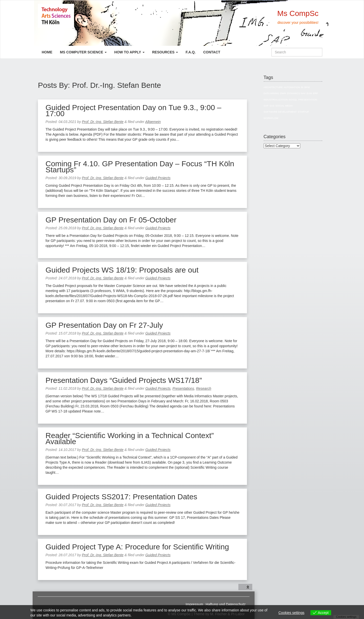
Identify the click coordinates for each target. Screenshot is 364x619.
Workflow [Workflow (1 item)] (271, 118)
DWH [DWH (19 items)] (283, 93)
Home (47, 52)
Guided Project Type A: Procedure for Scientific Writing (137, 547)
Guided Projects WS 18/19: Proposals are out (122, 270)
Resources (165, 52)
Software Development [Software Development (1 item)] (280, 112)
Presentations (183, 388)
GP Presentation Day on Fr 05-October (111, 220)
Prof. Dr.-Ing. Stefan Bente (103, 122)
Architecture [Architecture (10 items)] (273, 87)
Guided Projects (158, 178)
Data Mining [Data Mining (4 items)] (271, 93)
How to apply (129, 52)
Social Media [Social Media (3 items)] (284, 106)
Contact (212, 52)
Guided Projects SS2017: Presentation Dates (121, 497)
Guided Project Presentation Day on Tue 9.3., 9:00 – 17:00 (133, 110)
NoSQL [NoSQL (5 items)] (293, 100)
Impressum (194, 604)
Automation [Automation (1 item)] (292, 87)
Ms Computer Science (83, 52)
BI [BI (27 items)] (302, 87)
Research (204, 388)
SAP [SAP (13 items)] (266, 106)
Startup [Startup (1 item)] (303, 112)
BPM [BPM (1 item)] (307, 87)
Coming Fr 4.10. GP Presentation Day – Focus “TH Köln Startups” (140, 167)
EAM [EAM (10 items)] (309, 93)
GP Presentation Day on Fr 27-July (104, 325)
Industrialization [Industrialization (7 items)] (276, 100)
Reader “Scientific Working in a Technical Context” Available (130, 438)
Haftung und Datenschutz (226, 604)
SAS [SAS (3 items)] (272, 106)
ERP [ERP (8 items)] (315, 93)
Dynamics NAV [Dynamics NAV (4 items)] (297, 93)
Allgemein (153, 122)
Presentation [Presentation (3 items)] (308, 100)
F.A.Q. (191, 52)
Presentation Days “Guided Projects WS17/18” (124, 380)
